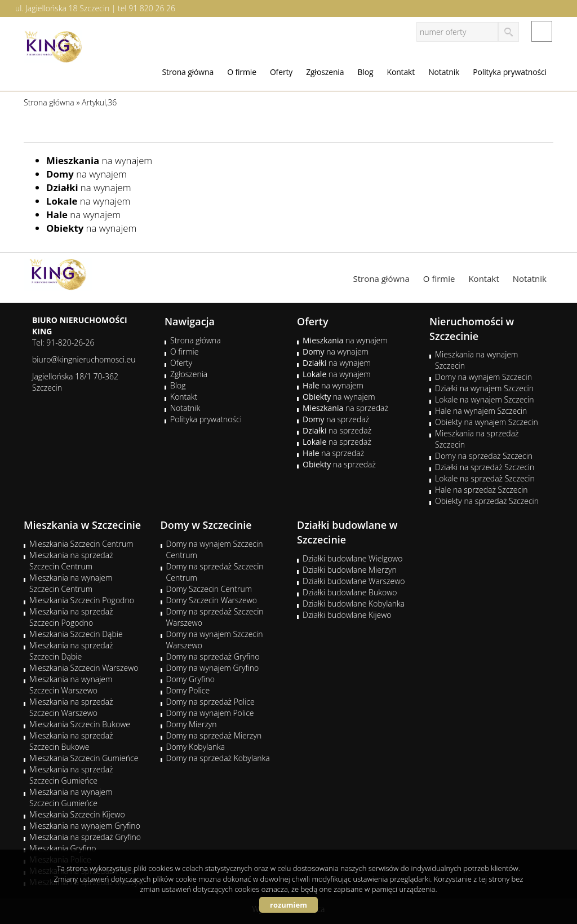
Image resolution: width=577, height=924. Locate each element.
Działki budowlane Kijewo (347, 615)
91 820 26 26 (152, 8)
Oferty (281, 72)
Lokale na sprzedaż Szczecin (485, 478)
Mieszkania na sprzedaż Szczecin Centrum (71, 561)
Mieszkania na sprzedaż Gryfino (85, 837)
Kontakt (401, 72)
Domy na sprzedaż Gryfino (213, 656)
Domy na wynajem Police (210, 713)
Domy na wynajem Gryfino (213, 668)
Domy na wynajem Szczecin (483, 377)
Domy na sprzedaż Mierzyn (214, 735)
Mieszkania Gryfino (63, 848)
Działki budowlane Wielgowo (352, 558)
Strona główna (188, 72)
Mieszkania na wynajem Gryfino (85, 826)
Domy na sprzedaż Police (210, 702)
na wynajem (99, 160)
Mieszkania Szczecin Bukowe (80, 724)
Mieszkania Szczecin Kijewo (77, 814)
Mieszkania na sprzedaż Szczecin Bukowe (71, 741)
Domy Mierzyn (192, 724)
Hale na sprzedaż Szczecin (481, 490)
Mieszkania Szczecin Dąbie (76, 634)
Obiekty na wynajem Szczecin (487, 422)
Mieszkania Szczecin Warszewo (84, 668)
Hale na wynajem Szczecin (481, 411)
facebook (542, 31)
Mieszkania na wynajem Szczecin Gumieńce (71, 797)
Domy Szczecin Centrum (209, 589)
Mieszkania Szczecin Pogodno (82, 600)
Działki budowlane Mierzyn (350, 570)
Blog (365, 72)
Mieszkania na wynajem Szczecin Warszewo (71, 685)
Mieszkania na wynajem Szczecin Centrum (71, 583)
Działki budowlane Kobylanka (354, 604)
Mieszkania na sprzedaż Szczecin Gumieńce (71, 775)
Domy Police (188, 690)
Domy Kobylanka (196, 747)
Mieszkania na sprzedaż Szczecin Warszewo (71, 707)
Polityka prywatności (510, 72)
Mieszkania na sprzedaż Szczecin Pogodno (71, 617)
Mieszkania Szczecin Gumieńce (84, 758)
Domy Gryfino (190, 679)
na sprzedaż (345, 408)
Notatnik (444, 72)
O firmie (242, 72)
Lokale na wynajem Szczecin (484, 399)
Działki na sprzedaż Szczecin (485, 467)
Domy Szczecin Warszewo (212, 600)
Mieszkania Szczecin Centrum (81, 544)
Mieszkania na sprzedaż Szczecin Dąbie (71, 651)
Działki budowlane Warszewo (354, 581)
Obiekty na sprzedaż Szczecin (487, 501)
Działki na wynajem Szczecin (484, 388)
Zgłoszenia (325, 72)
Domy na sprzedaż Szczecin (484, 456)
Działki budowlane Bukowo (350, 592)
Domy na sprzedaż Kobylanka (218, 758)
